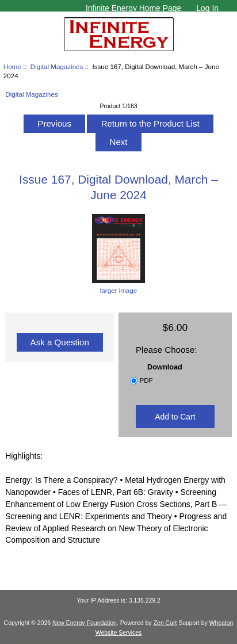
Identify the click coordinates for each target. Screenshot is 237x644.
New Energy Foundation (85, 623)
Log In (207, 8)
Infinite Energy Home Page (133, 8)
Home (12, 66)
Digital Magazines (57, 66)
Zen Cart (165, 623)
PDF (146, 380)
